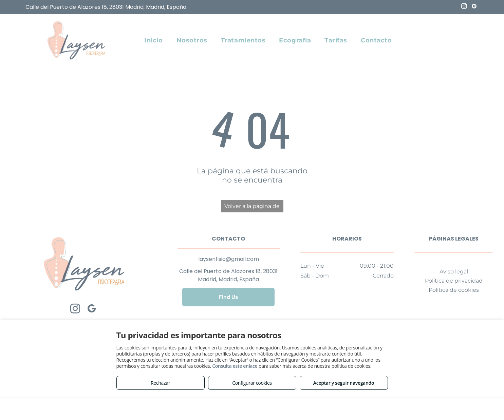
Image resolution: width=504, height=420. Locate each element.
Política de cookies (454, 290)
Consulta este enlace (235, 366)
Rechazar (160, 383)
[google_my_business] (474, 7)
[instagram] (464, 7)
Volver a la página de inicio (252, 208)
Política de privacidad (454, 281)
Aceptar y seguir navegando (344, 383)
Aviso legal (454, 272)
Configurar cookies (252, 383)
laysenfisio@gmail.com (229, 259)
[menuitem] (153, 40)
